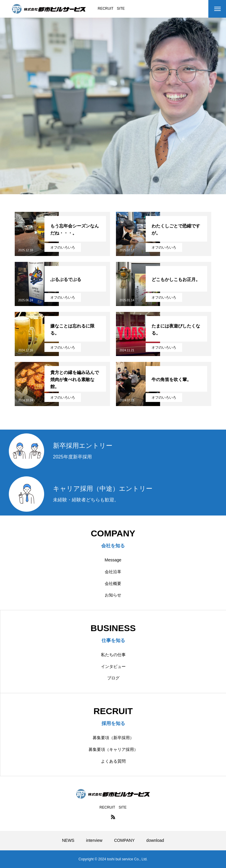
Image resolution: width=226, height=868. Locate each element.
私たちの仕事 (113, 655)
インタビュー (113, 666)
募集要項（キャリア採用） (113, 749)
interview (94, 840)
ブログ (113, 678)
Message (113, 560)
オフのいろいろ (63, 247)
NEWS (68, 840)
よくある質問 (113, 761)
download (155, 840)
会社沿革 (113, 572)
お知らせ (113, 595)
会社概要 (113, 583)
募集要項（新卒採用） (113, 738)
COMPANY (124, 840)
